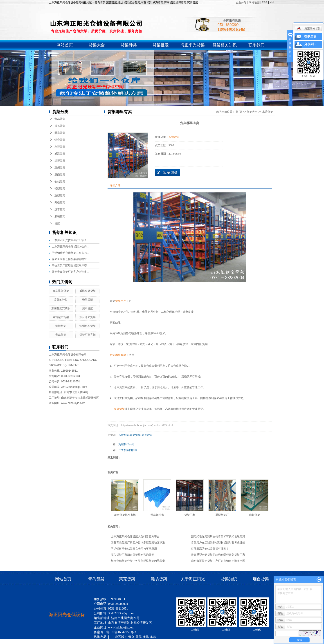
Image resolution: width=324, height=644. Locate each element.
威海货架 (60, 154)
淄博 (104, 642)
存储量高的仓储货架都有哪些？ (210, 549)
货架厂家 (190, 515)
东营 (153, 637)
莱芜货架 (60, 126)
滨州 (111, 642)
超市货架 (60, 209)
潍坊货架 (60, 133)
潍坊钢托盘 (157, 515)
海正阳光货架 (193, 45)
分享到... (310, 44)
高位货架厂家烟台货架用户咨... (70, 265)
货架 (57, 223)
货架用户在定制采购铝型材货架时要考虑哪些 (218, 543)
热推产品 (100, 637)
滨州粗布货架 (88, 326)
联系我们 (256, 45)
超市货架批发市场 (125, 515)
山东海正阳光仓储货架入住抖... (70, 247)
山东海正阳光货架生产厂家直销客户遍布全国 (218, 561)
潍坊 (146, 637)
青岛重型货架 (61, 291)
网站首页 (65, 45)
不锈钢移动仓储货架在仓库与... (70, 253)
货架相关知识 (225, 45)
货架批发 (161, 45)
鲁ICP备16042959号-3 (121, 632)
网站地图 (255, 2)
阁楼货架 (60, 202)
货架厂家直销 (88, 335)
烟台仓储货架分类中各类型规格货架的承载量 (138, 561)
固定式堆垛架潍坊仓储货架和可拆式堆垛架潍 (218, 536)
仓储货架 (60, 182)
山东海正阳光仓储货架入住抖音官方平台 (135, 536)
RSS (265, 2)
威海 (97, 642)
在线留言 (310, 36)
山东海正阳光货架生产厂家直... (70, 240)
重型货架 (60, 195)
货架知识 (229, 579)
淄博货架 (60, 161)
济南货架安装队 (61, 308)
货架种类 (129, 45)
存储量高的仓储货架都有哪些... (70, 259)
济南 (119, 642)
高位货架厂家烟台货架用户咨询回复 (133, 555)
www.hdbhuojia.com (73, 403)
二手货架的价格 (128, 450)
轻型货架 (60, 188)
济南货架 (60, 175)
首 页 (239, 112)
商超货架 (254, 515)
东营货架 (60, 147)
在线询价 (168, 173)
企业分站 (241, 2)
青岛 (131, 637)
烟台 (126, 642)
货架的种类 (61, 300)
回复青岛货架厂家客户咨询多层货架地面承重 (138, 543)
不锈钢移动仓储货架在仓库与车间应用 (134, 549)
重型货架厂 (222, 515)
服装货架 (60, 216)
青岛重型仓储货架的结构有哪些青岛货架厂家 (218, 555)
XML (272, 2)
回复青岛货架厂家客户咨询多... (70, 272)
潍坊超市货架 (61, 317)
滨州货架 (60, 168)
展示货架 (88, 308)
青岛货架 (60, 119)
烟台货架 (60, 140)
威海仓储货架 (88, 291)
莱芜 (139, 637)
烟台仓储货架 (88, 317)
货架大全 (97, 45)
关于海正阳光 (193, 579)
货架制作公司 (126, 444)
